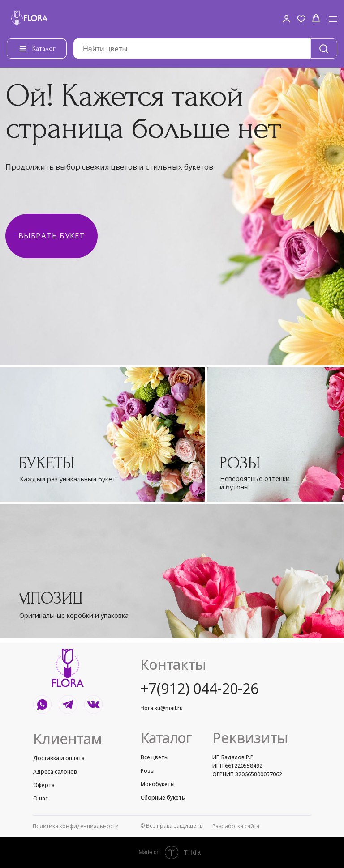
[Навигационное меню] (333, 19)
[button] (286, 19)
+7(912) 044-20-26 (199, 688)
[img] (103, 434)
